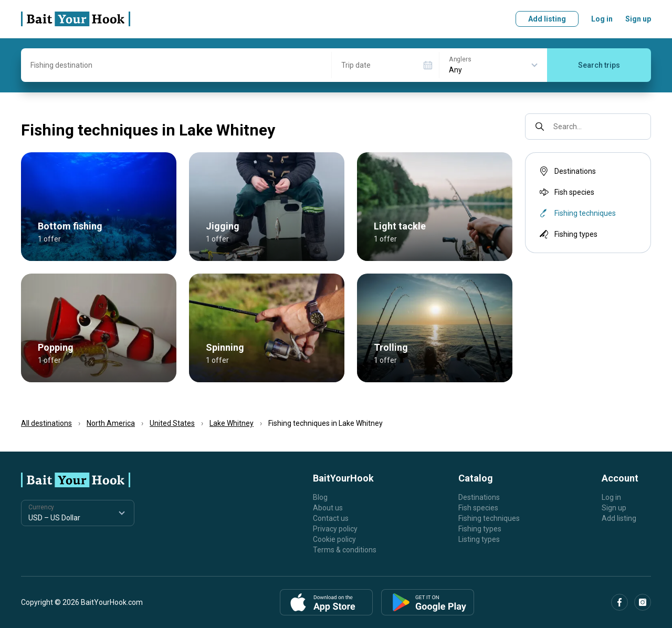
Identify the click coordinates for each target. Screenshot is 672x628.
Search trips (599, 65)
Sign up (638, 19)
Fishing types (568, 234)
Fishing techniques (489, 518)
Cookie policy (334, 539)
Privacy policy (335, 529)
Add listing (547, 19)
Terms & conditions (345, 550)
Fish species (566, 192)
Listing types (479, 539)
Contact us (331, 518)
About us (328, 508)
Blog (320, 497)
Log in (602, 19)
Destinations (567, 171)
